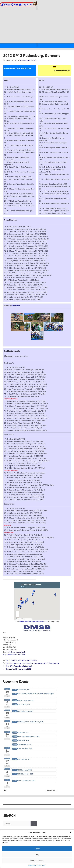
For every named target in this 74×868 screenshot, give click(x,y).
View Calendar (51, 790)
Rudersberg (29, 663)
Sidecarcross (39, 663)
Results (19, 660)
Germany (13, 663)
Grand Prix (21, 663)
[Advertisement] (37, 27)
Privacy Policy (41, 865)
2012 (8, 660)
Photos (13, 660)
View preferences (37, 860)
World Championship (30, 660)
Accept (37, 849)
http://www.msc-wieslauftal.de (14, 654)
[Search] (34, 824)
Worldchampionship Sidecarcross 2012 (33, 622)
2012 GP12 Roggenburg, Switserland (19, 666)
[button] (71, 832)
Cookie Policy (32, 865)
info (9, 652)
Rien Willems (16, 306)
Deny (37, 855)
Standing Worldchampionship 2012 (18, 669)
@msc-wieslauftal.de (18, 652)
